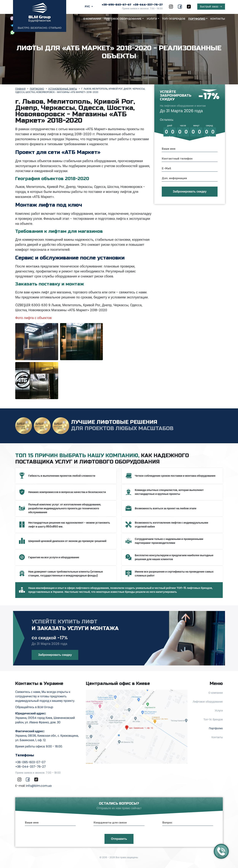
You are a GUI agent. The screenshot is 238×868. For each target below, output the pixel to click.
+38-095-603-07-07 (116, 5)
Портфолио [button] (197, 19)
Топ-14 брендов (174, 19)
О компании (92, 19)
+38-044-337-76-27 (148, 5)
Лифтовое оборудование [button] (123, 19)
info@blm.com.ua (39, 786)
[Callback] (221, 851)
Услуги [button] (152, 19)
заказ (209, 7)
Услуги (219, 711)
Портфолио (216, 728)
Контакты (218, 19)
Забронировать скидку (55, 655)
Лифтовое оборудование (208, 702)
